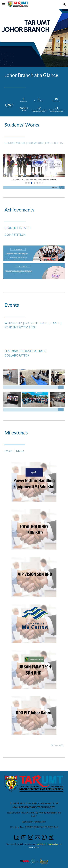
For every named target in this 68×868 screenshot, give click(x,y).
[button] (4, 4)
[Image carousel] (34, 169)
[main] (34, 80)
